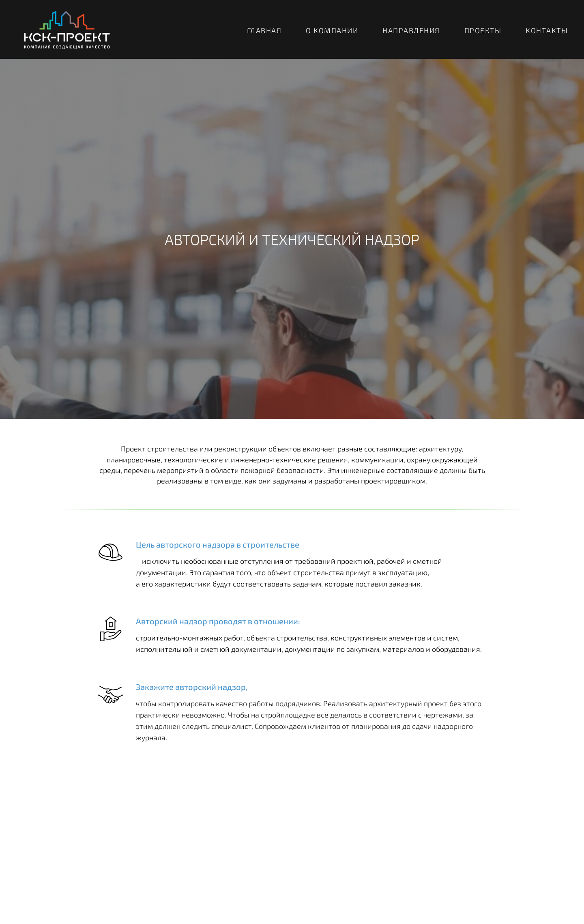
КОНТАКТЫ (547, 30)
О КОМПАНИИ (332, 30)
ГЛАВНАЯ (264, 30)
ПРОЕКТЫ (483, 30)
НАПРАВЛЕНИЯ (411, 30)
